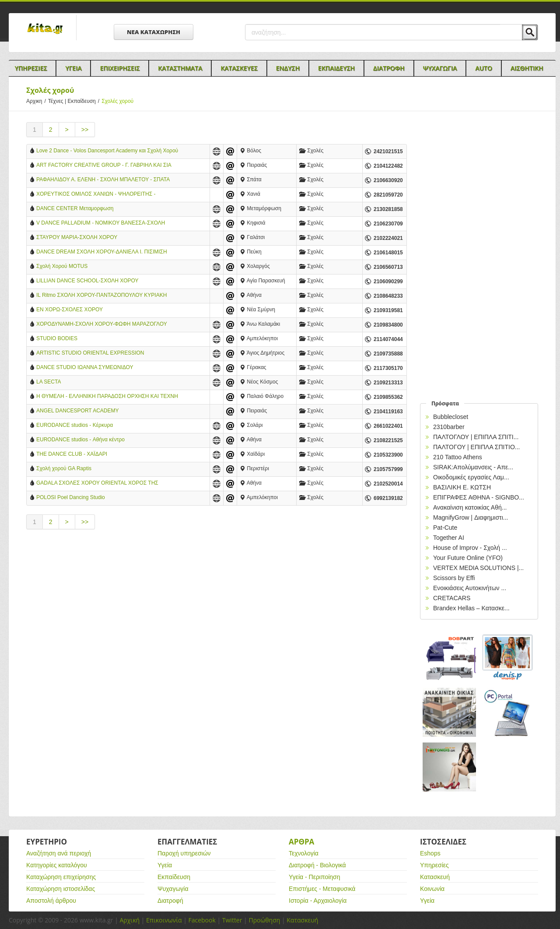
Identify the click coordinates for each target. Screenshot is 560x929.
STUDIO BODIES (57, 338)
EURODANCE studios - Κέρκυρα (75, 425)
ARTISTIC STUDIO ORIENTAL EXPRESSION (90, 353)
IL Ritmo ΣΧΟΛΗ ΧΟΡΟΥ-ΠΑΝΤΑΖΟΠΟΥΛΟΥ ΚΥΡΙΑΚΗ (101, 295)
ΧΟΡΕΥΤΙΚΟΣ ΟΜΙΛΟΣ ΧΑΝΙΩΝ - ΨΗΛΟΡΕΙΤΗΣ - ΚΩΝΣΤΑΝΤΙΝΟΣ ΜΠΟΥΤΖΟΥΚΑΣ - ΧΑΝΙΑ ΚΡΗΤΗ (97, 195)
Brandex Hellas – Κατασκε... (471, 608)
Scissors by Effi (454, 578)
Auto (484, 68)
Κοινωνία (432, 889)
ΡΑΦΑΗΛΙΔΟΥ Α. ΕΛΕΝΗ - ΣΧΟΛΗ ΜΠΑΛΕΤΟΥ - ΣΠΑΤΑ (103, 179)
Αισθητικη (527, 68)
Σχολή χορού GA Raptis (64, 468)
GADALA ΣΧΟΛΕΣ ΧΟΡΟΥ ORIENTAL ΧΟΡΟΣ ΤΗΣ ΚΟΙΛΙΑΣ (97, 484)
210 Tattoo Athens (458, 457)
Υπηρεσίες (434, 865)
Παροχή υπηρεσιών (184, 853)
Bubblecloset (451, 417)
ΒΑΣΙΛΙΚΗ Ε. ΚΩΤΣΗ (462, 487)
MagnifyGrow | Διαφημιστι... (471, 517)
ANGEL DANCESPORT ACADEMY (78, 411)
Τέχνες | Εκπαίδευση (75, 101)
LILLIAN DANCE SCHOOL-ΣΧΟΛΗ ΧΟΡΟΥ (87, 281)
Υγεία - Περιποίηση (315, 877)
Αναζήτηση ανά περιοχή (59, 853)
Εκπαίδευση (174, 877)
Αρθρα (301, 842)
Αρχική (129, 920)
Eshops (430, 853)
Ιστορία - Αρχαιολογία (318, 901)
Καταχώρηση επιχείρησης (61, 877)
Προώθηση (264, 920)
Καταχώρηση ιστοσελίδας (61, 889)
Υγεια (73, 68)
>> (85, 130)
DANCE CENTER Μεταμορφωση (75, 208)
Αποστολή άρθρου (51, 901)
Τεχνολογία (304, 853)
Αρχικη (37, 101)
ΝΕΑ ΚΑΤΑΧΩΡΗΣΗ (154, 32)
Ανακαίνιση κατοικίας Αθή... (470, 507)
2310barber (449, 427)
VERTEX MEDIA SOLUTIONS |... (478, 568)
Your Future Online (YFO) (468, 558)
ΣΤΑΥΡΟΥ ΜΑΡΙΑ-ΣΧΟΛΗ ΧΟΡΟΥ (77, 237)
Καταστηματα (180, 68)
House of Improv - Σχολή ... (470, 548)
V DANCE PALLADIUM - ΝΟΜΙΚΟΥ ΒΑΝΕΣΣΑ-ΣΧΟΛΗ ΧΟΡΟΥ (101, 223)
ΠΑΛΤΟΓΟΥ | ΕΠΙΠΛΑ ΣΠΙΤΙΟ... (477, 447)
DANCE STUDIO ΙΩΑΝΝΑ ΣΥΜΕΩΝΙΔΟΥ (85, 367)
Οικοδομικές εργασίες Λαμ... (471, 477)
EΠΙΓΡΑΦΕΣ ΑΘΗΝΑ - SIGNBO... (479, 497)
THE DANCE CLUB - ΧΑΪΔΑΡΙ (72, 454)
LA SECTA (49, 382)
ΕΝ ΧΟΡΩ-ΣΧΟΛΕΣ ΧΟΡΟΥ (70, 310)
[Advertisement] (217, 611)
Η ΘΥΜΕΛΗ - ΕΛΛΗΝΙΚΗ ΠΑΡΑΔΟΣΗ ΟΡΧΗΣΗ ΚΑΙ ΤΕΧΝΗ (107, 396)
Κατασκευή (435, 877)
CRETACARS (452, 598)
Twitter (232, 920)
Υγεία (165, 865)
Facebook (202, 920)
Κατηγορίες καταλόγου (57, 865)
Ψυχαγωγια (440, 68)
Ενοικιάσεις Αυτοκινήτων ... (470, 588)
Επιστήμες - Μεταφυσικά (322, 889)
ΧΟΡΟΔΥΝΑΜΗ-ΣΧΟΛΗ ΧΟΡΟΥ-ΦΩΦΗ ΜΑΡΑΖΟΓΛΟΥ (102, 324)
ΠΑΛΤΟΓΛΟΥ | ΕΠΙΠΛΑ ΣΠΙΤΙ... (476, 437)
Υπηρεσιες (31, 68)
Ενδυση (288, 68)
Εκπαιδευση (336, 68)
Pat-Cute (445, 528)
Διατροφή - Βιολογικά (317, 865)
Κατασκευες (239, 68)
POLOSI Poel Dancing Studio (71, 497)
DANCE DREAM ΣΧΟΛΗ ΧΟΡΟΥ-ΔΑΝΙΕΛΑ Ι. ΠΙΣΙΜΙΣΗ (102, 252)
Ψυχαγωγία (173, 889)
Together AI (449, 538)
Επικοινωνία (164, 920)
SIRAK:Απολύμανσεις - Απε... (473, 467)
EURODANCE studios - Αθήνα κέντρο (80, 440)
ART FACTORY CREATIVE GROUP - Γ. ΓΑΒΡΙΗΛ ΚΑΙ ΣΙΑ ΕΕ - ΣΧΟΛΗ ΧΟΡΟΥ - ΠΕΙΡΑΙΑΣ (104, 166)
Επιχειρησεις (120, 68)
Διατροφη (389, 68)
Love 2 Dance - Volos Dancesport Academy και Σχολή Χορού (107, 151)
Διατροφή (170, 901)
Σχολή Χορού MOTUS (62, 266)
